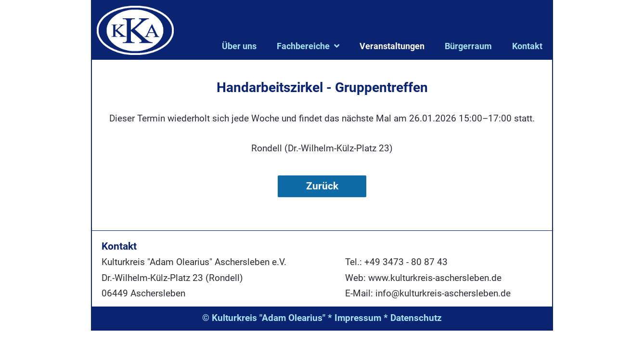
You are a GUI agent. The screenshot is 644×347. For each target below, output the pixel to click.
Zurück (322, 186)
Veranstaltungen (392, 46)
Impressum (358, 318)
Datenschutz (416, 318)
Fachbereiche (303, 46)
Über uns (239, 46)
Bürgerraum (468, 46)
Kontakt (527, 46)
